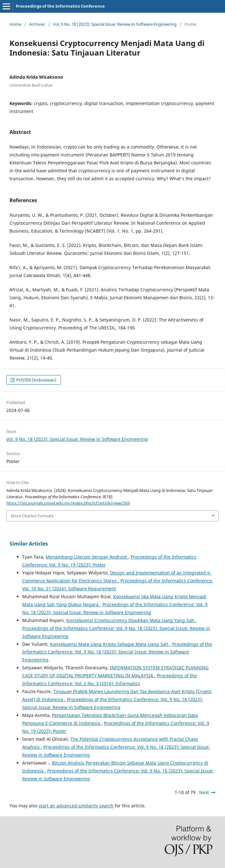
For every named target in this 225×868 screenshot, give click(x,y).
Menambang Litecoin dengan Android (87, 557)
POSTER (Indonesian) (36, 380)
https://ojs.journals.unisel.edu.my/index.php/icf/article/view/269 (68, 503)
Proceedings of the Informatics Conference (60, 6)
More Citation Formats (32, 516)
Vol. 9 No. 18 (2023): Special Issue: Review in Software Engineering (115, 24)
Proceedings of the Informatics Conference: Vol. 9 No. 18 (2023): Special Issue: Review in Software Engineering (117, 652)
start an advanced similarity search (76, 806)
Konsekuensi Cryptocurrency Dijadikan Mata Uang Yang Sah (131, 620)
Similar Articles (29, 544)
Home (15, 24)
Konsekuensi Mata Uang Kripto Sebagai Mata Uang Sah (110, 644)
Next (204, 792)
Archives (37, 24)
